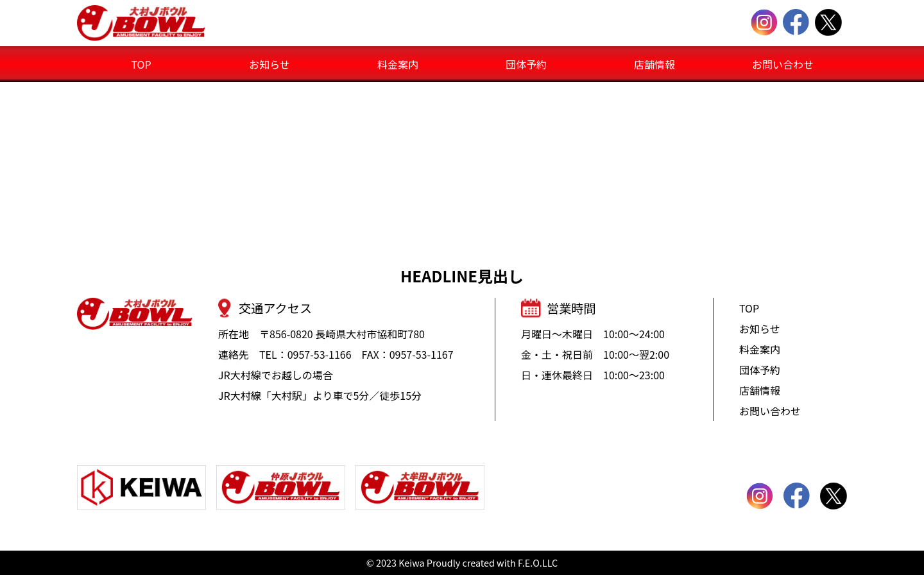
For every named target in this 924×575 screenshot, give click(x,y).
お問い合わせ (783, 64)
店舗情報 (654, 64)
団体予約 (526, 64)
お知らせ (269, 64)
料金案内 (398, 64)
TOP (141, 64)
